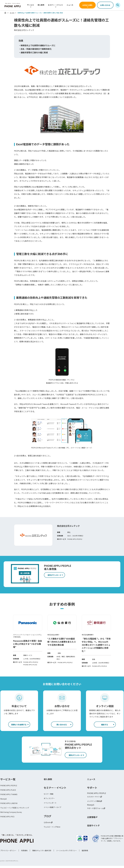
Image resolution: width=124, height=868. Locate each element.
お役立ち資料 (87, 5)
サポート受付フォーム (96, 810)
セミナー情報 (49, 795)
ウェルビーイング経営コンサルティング (17, 811)
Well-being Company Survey (12, 816)
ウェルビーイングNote (53, 830)
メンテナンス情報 (94, 803)
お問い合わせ (105, 5)
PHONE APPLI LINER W (10, 806)
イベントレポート (51, 805)
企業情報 (92, 819)
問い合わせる (62, 725)
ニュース (70, 5)
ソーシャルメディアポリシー (67, 853)
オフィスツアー (50, 800)
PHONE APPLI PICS (8, 820)
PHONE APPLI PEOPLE (10, 787)
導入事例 (41, 5)
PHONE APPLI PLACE (9, 792)
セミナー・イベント (55, 5)
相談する (104, 725)
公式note (48, 825)
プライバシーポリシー (8, 853)
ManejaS (4, 801)
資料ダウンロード (77, 756)
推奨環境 (85, 853)
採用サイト (93, 828)
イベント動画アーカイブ (54, 810)
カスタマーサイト (94, 798)
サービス (31, 5)
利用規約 (24, 853)
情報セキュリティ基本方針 (42, 853)
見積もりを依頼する (19, 725)
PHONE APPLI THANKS (10, 796)
